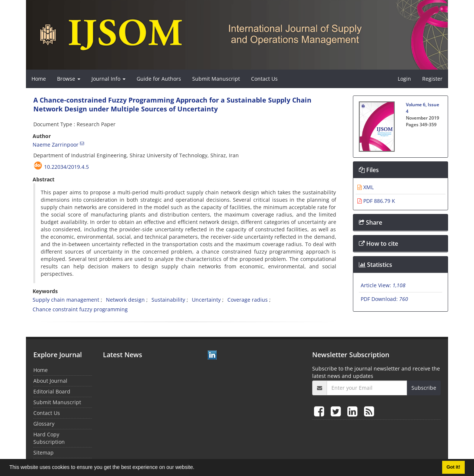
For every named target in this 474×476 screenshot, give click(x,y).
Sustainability (168, 300)
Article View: (383, 285)
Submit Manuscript (216, 79)
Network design (125, 300)
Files (369, 170)
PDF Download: (384, 299)
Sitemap (44, 452)
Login (404, 79)
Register (432, 79)
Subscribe (424, 388)
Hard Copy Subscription (49, 438)
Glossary (44, 424)
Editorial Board (52, 391)
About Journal (50, 381)
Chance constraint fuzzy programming (80, 309)
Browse (69, 79)
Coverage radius (248, 300)
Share (370, 222)
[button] (197, 468)
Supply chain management (66, 300)
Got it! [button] (453, 467)
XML (365, 187)
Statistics (375, 265)
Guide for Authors (159, 79)
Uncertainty (206, 300)
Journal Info (109, 79)
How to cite (378, 244)
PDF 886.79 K (376, 201)
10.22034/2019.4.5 (66, 167)
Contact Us (264, 79)
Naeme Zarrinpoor (56, 145)
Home (39, 79)
